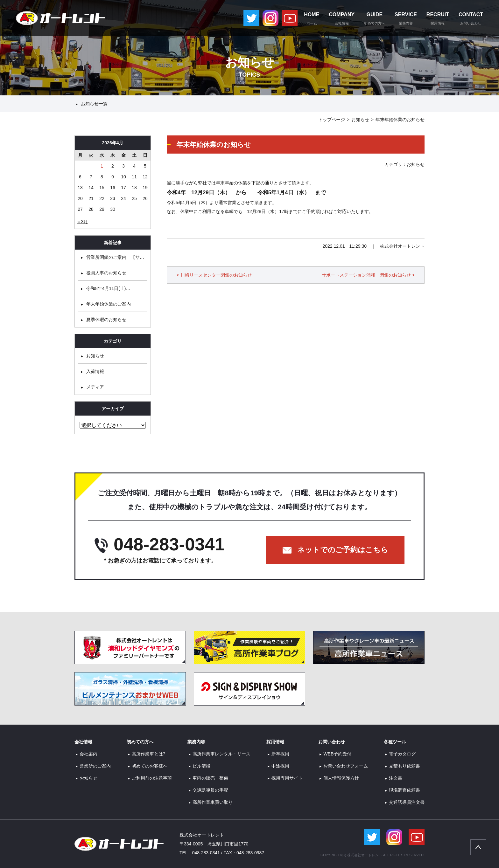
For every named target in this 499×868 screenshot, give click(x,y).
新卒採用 (280, 754)
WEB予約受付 (337, 754)
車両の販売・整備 (210, 778)
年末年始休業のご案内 (109, 304)
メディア (95, 387)
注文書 (396, 778)
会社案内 (88, 754)
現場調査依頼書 (404, 790)
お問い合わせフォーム (346, 766)
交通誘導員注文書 (407, 802)
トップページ (332, 120)
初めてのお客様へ (150, 766)
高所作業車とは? (149, 754)
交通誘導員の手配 (210, 790)
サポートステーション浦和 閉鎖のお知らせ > (368, 275)
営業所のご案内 (95, 766)
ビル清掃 (201, 766)
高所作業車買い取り (213, 802)
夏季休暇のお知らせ (106, 320)
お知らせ (360, 120)
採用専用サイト (287, 778)
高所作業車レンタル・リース (221, 754)
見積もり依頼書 (404, 766)
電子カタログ (402, 754)
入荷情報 (95, 371)
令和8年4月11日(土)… (108, 288)
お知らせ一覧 (94, 104)
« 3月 (83, 222)
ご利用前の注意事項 (152, 778)
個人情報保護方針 (341, 778)
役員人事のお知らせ (106, 273)
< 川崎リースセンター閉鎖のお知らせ (214, 275)
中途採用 (280, 766)
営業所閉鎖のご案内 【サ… (115, 257)
